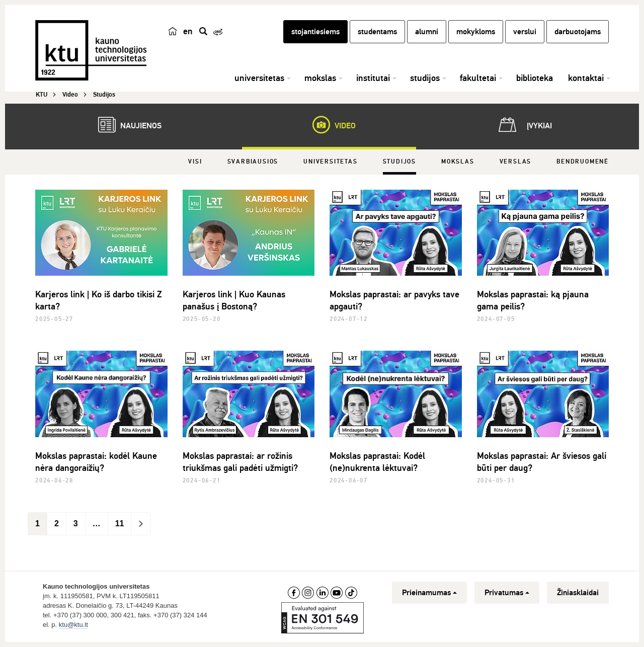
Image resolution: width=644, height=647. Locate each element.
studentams (377, 32)
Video (329, 125)
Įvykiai (523, 125)
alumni (427, 32)
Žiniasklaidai (578, 593)
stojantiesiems (315, 32)
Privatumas (507, 593)
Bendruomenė (583, 162)
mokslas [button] (320, 78)
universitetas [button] (259, 78)
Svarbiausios (253, 162)
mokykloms (476, 32)
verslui (525, 32)
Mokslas (458, 162)
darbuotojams (578, 32)
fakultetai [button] (478, 78)
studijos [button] (425, 78)
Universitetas (330, 162)
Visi (195, 162)
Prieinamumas (429, 593)
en (188, 31)
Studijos (399, 162)
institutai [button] (373, 78)
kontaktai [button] (586, 78)
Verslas (516, 162)
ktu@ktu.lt (73, 625)
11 (120, 523)
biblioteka (535, 78)
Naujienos (125, 125)
